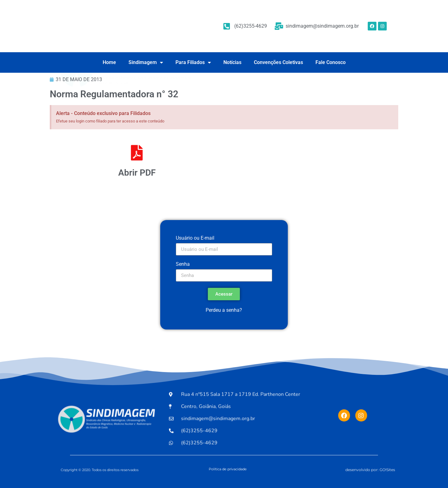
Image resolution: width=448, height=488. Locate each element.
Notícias (232, 62)
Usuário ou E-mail (195, 238)
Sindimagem (146, 62)
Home (109, 62)
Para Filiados (193, 62)
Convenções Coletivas (278, 62)
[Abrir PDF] (137, 153)
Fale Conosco (331, 62)
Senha (183, 264)
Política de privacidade (228, 469)
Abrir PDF (137, 173)
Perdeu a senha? (224, 310)
